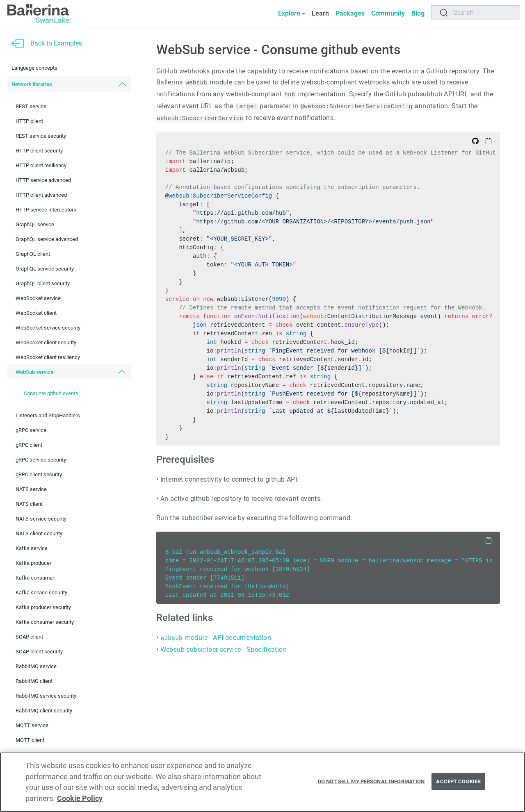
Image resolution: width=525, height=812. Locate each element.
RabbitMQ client (34, 681)
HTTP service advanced (43, 180)
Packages (350, 13)
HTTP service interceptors (46, 210)
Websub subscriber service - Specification (224, 649)
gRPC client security (39, 474)
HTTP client (29, 121)
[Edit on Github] (475, 141)
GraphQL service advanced (47, 239)
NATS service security (41, 519)
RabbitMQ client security (44, 711)
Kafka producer (33, 563)
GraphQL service (35, 224)
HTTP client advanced (41, 195)
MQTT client (30, 740)
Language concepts (34, 68)
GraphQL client (33, 254)
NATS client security (39, 533)
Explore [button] (289, 13)
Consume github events (51, 393)
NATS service (31, 489)
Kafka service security (41, 593)
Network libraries (32, 84)
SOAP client (29, 637)
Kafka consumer (35, 578)
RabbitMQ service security (46, 696)
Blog (418, 13)
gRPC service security (41, 460)
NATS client (29, 504)
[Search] (476, 13)
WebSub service (34, 372)
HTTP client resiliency (41, 165)
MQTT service (32, 725)
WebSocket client (36, 313)
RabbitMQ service (36, 666)
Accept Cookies (458, 781)
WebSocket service (38, 298)
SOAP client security (39, 652)
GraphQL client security (43, 283)
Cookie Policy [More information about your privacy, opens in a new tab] (80, 798)
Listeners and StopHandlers (48, 415)
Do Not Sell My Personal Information (371, 781)
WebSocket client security (46, 342)
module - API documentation (216, 638)
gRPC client (29, 445)
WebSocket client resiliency (48, 357)
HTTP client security (39, 151)
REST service (31, 106)
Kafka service (32, 548)
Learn (320, 13)
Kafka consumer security (45, 622)
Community (388, 13)
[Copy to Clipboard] (488, 141)
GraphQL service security (45, 269)
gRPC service (31, 430)
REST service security (41, 136)
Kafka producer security (43, 607)
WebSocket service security (48, 328)
